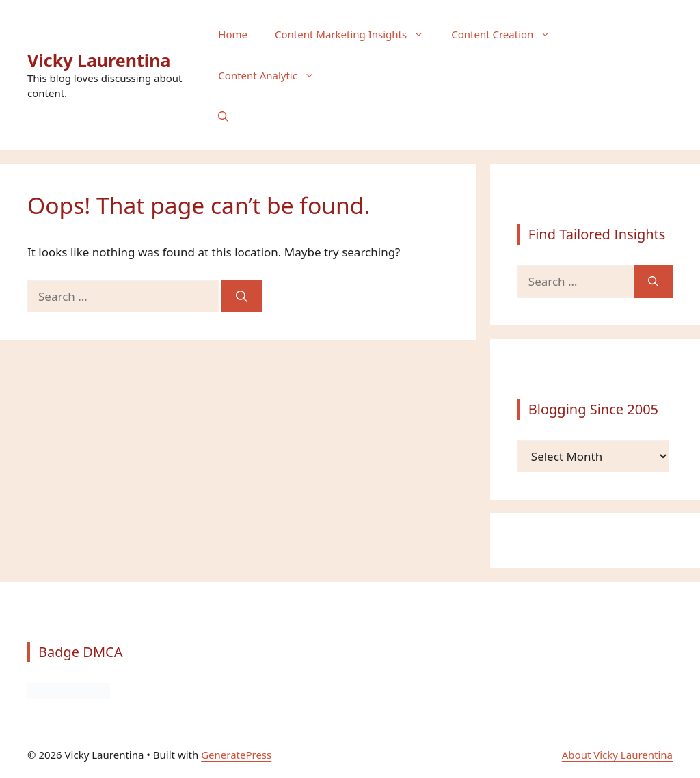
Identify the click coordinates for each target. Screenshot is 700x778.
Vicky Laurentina (99, 60)
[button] (223, 116)
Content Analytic (273, 75)
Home (233, 34)
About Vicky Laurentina (617, 755)
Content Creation (508, 34)
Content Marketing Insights (356, 34)
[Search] (242, 297)
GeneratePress (236, 755)
